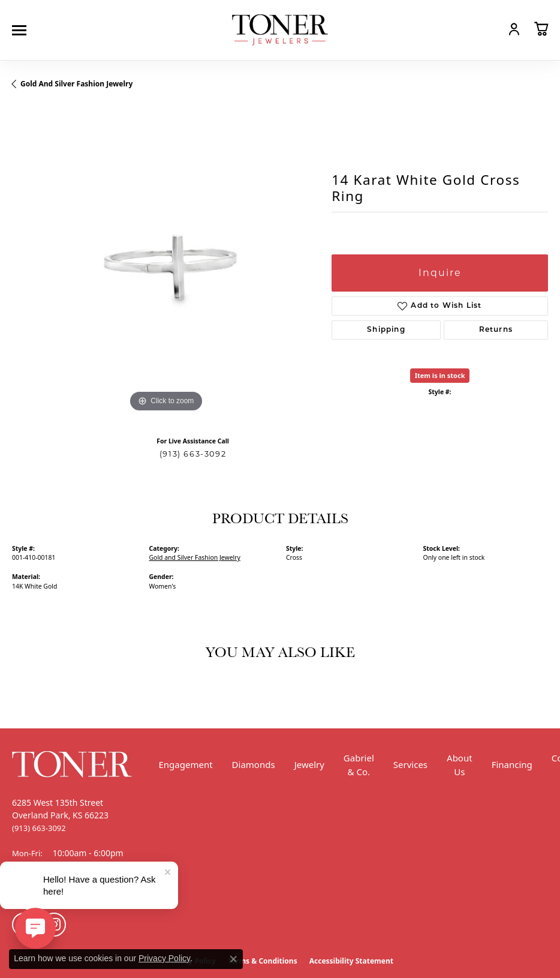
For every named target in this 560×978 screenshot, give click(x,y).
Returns (496, 330)
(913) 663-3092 (193, 454)
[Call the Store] (39, 828)
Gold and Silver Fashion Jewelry (76, 84)
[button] (488, 29)
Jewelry (309, 764)
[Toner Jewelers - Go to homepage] (280, 30)
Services (410, 764)
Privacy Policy (164, 958)
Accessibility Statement (351, 961)
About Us (460, 765)
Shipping (386, 330)
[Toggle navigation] (22, 30)
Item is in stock (440, 375)
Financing (512, 764)
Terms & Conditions (263, 961)
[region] (166, 261)
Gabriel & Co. (359, 765)
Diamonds (254, 764)
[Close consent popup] (233, 959)
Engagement (186, 764)
